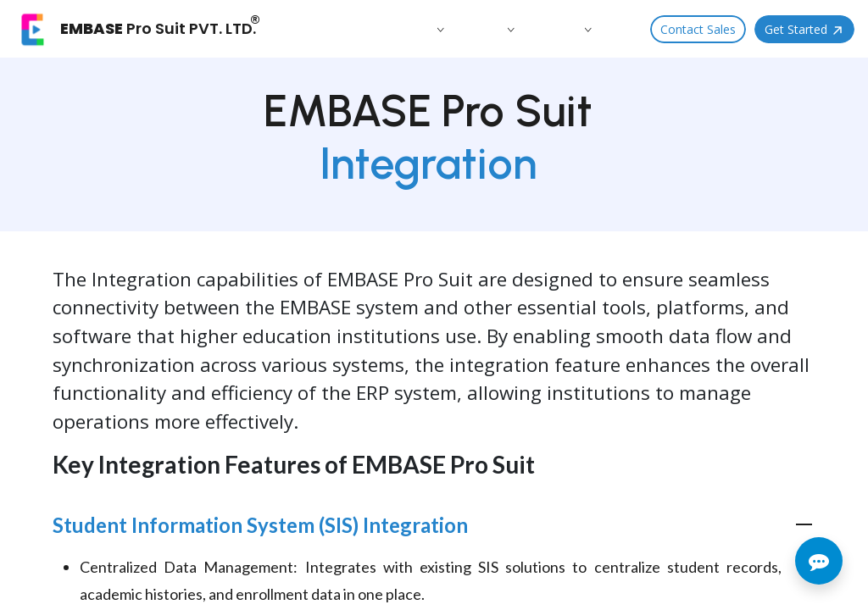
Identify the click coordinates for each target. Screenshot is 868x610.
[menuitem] (345, 29)
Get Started (804, 29)
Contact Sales (698, 29)
